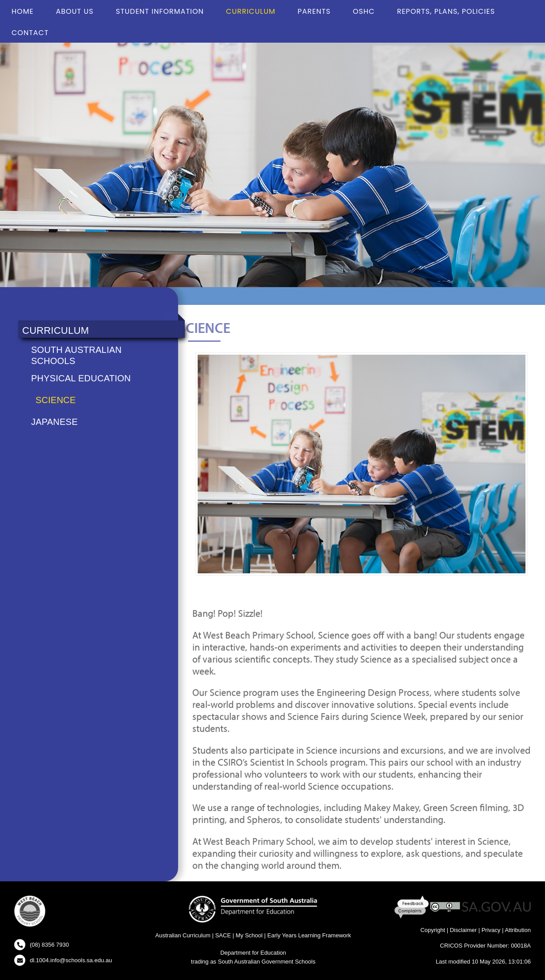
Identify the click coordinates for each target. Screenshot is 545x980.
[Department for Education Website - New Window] (253, 908)
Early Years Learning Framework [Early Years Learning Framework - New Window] (309, 935)
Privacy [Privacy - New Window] (491, 930)
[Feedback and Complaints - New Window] (412, 906)
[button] (30, 913)
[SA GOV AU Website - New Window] (496, 906)
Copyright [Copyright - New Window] (433, 930)
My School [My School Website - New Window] (249, 935)
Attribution (518, 930)
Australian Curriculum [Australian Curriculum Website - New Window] (183, 935)
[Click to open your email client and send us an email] (63, 960)
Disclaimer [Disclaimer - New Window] (463, 930)
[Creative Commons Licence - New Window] (445, 906)
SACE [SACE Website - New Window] (223, 935)
